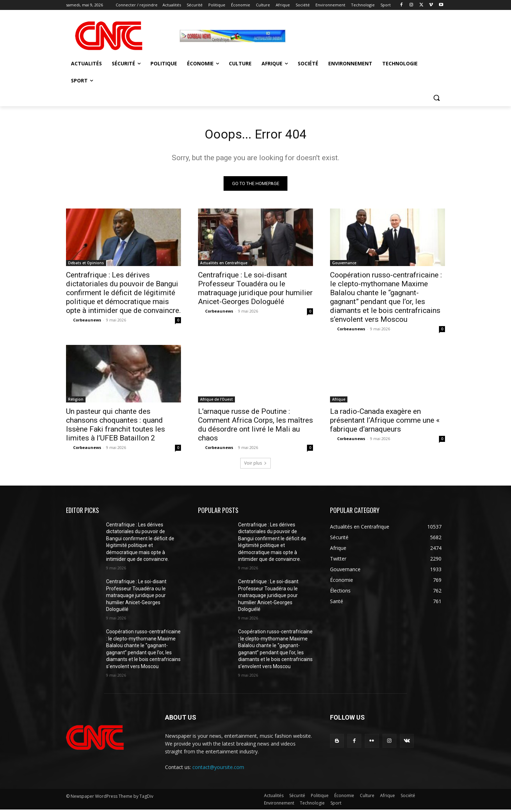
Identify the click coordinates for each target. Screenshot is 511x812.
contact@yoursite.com (218, 769)
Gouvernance (344, 265)
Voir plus (255, 465)
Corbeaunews (87, 322)
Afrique (339, 401)
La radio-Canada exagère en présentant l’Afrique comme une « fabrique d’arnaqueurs (385, 422)
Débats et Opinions (86, 265)
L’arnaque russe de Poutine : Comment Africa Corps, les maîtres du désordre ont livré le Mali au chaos (255, 427)
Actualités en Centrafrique (224, 265)
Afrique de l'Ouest (216, 401)
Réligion (76, 401)
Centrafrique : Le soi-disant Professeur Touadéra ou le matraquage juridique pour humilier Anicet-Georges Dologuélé (255, 290)
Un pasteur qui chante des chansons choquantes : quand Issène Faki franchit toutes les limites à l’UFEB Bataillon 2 (116, 427)
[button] (436, 98)
